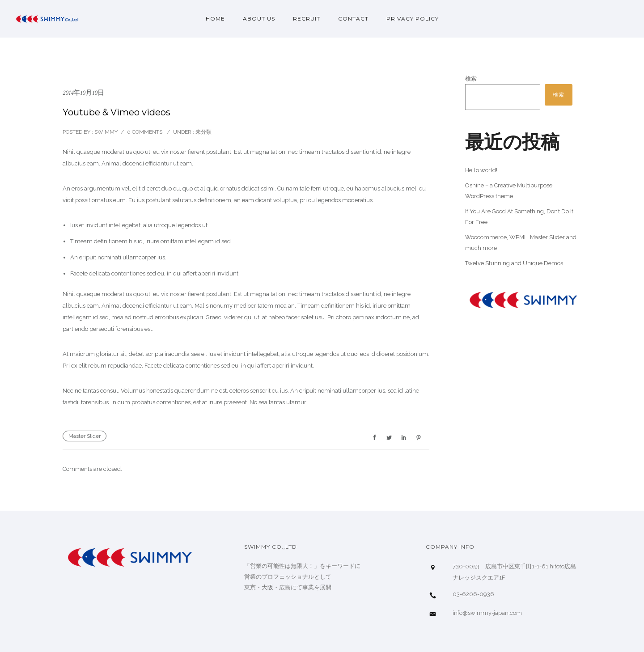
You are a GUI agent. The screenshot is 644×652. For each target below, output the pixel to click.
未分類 (203, 132)
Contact (353, 19)
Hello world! (481, 170)
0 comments (145, 132)
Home (215, 19)
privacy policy (413, 19)
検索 (471, 78)
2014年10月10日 (83, 93)
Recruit (307, 19)
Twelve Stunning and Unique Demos (514, 263)
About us (259, 19)
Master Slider (85, 436)
